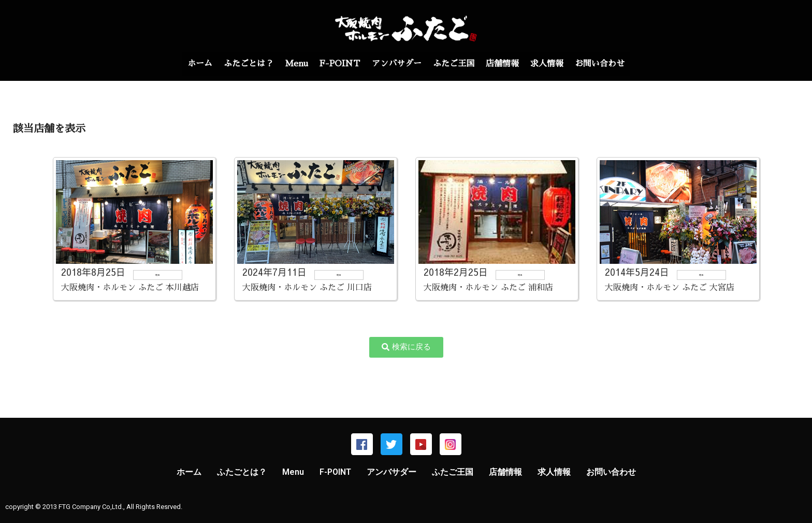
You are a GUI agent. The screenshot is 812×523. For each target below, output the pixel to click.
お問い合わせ (616, 64)
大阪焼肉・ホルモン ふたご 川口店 (307, 288)
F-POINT (336, 64)
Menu (289, 64)
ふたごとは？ (237, 64)
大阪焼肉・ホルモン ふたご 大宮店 (670, 288)
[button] (406, 347)
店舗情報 (511, 64)
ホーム (184, 64)
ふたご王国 (458, 64)
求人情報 (559, 64)
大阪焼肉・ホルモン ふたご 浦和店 (488, 288)
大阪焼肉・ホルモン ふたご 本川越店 (130, 288)
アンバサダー (397, 64)
